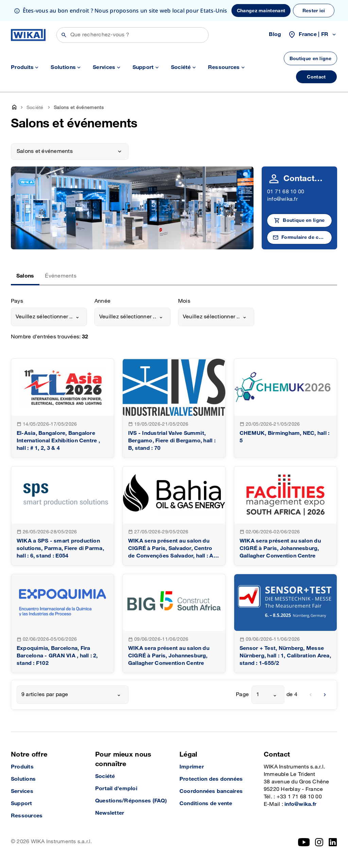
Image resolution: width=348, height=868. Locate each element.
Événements (60, 276)
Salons (25, 276)
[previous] (311, 695)
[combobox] (49, 317)
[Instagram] (319, 842)
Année (102, 301)
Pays (17, 301)
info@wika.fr (282, 199)
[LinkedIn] (333, 842)
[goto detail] (63, 408)
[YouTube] (304, 842)
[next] (325, 695)
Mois (184, 301)
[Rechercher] (133, 35)
